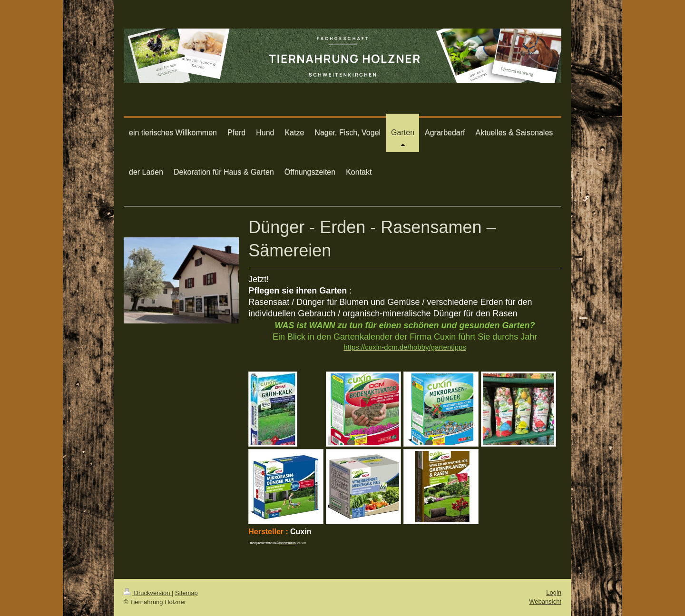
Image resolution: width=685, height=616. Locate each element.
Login (554, 592)
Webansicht (545, 601)
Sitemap (186, 593)
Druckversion (148, 593)
